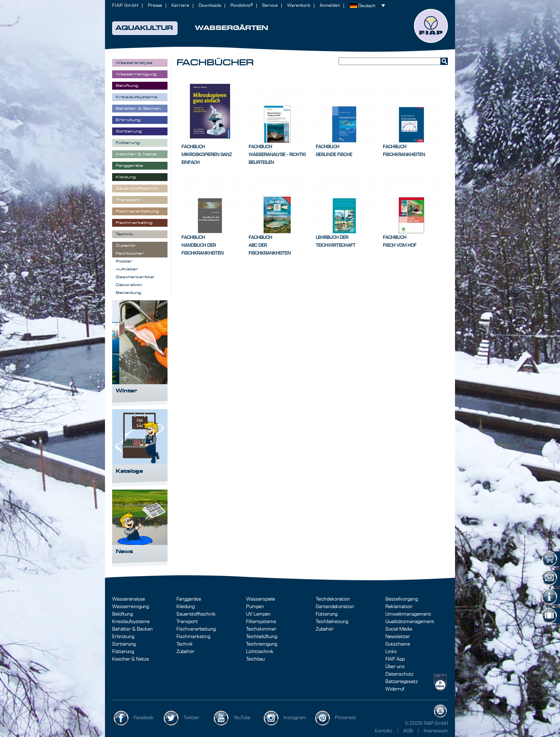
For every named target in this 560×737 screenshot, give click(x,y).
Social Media (399, 629)
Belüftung (122, 614)
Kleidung (186, 607)
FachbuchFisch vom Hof (400, 242)
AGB (409, 731)
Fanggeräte (189, 599)
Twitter (191, 718)
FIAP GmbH (125, 6)
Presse (155, 6)
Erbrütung (123, 637)
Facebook (144, 718)
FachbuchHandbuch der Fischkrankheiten (202, 245)
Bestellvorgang (402, 599)
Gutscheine (398, 644)
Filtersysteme (261, 622)
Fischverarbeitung (196, 629)
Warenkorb (299, 6)
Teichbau (255, 659)
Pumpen (255, 607)
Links (391, 652)
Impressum (436, 731)
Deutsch (367, 6)
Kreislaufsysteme (131, 622)
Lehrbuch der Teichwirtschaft (336, 242)
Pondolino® (242, 6)
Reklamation (399, 607)
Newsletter (398, 637)
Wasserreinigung (131, 607)
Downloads (210, 6)
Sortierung (124, 644)
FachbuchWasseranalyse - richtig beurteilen (277, 155)
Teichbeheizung (332, 622)
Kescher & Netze (131, 659)
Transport (187, 622)
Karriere (180, 6)
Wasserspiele (261, 599)
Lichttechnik (260, 652)
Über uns (395, 667)
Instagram (295, 718)
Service (270, 6)
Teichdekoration (333, 599)
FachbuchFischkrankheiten (404, 151)
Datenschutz (399, 674)
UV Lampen (258, 614)
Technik (185, 644)
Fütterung (123, 652)
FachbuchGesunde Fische (334, 151)
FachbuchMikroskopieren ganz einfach (207, 155)
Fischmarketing (193, 637)
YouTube (242, 718)
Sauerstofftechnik (196, 614)
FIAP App (395, 659)
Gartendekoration (335, 607)
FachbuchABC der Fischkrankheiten (270, 245)
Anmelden (330, 6)
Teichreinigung (262, 644)
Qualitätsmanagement (410, 622)
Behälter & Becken (132, 629)
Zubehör (185, 652)
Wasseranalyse (129, 599)
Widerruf (395, 689)
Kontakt (384, 731)
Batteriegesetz (402, 682)
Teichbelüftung (262, 637)
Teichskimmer (261, 629)
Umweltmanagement (408, 614)
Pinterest (346, 718)
